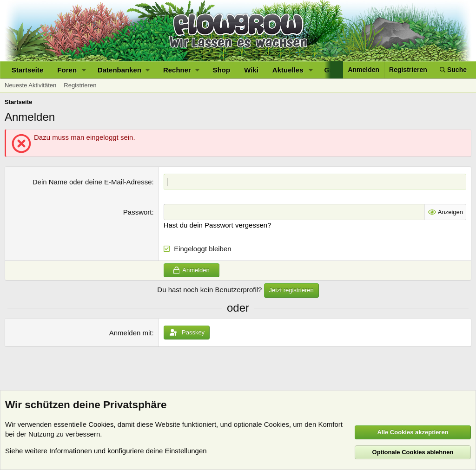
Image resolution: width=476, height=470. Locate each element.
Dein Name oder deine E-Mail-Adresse (92, 182)
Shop (222, 70)
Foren (67, 70)
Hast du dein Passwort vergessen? (218, 225)
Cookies (101, 424)
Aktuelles (288, 70)
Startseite (27, 70)
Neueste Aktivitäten (30, 85)
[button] (84, 70)
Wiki (251, 70)
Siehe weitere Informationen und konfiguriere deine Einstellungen (106, 451)
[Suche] (453, 70)
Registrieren (80, 85)
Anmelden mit (131, 333)
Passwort (138, 212)
